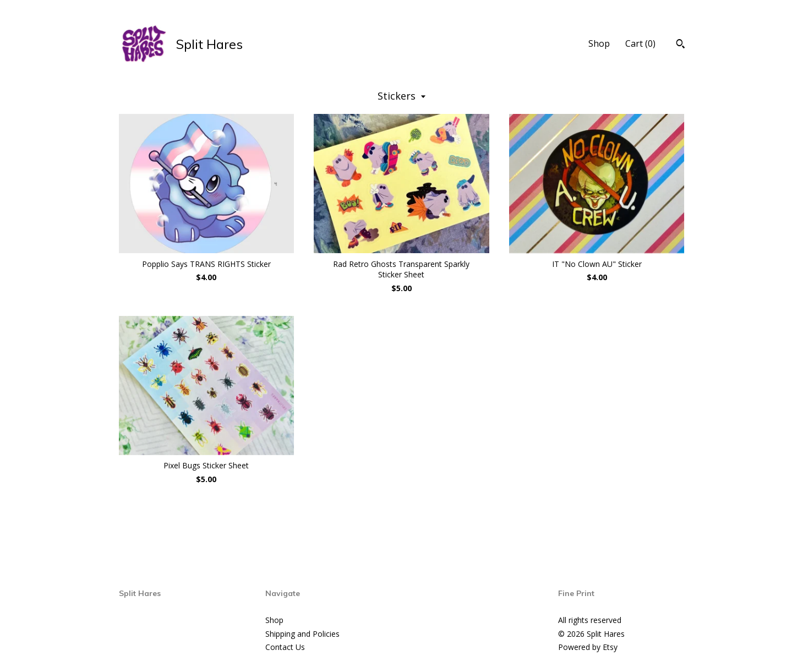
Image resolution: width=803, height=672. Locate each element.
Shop (599, 43)
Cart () (640, 43)
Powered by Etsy (588, 647)
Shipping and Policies (302, 634)
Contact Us (285, 647)
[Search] (681, 45)
